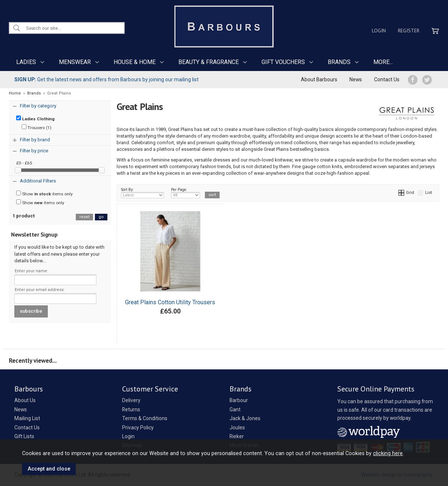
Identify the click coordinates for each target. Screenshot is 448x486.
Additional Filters (38, 181)
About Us (25, 400)
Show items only (45, 194)
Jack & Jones (245, 418)
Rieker (237, 436)
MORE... (383, 62)
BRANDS (339, 62)
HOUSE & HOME (135, 62)
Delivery (131, 400)
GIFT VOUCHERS (283, 62)
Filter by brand (35, 140)
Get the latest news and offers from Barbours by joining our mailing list (106, 79)
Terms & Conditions (145, 418)
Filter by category (38, 106)
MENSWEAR (75, 62)
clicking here (388, 453)
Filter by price (34, 151)
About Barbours (319, 79)
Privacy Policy (138, 428)
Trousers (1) (37, 127)
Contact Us (387, 79)
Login (379, 31)
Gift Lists (24, 436)
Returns (131, 409)
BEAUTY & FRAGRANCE (209, 62)
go (101, 217)
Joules (237, 428)
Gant (235, 409)
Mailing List (27, 418)
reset (84, 217)
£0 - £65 (24, 163)
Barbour (239, 400)
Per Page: (186, 193)
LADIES (26, 62)
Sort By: (143, 193)
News (356, 79)
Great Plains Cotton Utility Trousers (170, 302)
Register (409, 31)
